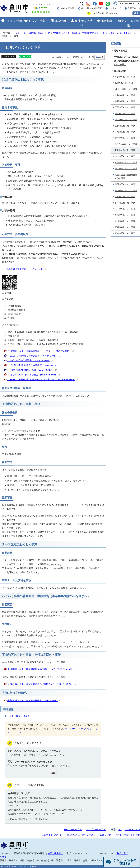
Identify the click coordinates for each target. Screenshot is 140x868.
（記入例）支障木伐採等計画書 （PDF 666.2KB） (33, 375)
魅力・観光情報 (130, 23)
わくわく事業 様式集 (18, 716)
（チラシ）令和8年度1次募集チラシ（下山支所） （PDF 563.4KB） (42, 380)
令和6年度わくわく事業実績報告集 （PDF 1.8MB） (34, 700)
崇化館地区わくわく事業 (126, 169)
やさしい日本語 (67, 8)
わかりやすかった (18, 755)
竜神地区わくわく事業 (125, 221)
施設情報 (60, 21)
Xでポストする (9, 57)
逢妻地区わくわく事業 (125, 77)
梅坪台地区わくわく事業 (126, 120)
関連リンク (105, 835)
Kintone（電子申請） (27, 269)
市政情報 (107, 21)
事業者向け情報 (84, 23)
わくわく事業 (123, 33)
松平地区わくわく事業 (125, 209)
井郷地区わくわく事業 (125, 101)
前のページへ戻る (73, 829)
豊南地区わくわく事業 (125, 215)
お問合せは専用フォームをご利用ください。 (30, 819)
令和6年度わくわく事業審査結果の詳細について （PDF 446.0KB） (42, 684)
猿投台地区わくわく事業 (126, 144)
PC (120, 829)
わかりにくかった (61, 755)
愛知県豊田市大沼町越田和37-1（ (45, 810)
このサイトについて (52, 835)
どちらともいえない (40, 755)
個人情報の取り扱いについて (81, 835)
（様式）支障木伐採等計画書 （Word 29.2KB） (32, 370)
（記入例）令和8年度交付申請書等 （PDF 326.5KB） (35, 365)
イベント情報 (37, 21)
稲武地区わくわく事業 (125, 114)
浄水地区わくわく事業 (125, 156)
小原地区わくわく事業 (125, 132)
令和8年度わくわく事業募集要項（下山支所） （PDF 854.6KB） (41, 351)
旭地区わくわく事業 (124, 83)
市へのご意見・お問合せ (128, 835)
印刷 (101, 57)
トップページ (19, 33)
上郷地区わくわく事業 (125, 126)
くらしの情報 (14, 21)
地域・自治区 (45, 33)
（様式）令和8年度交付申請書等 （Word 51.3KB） (34, 356)
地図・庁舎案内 (55, 853)
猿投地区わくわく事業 (125, 138)
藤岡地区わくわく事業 (125, 184)
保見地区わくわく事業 (125, 197)
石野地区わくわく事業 (125, 107)
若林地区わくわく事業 (125, 233)
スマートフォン (132, 829)
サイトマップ (115, 8)
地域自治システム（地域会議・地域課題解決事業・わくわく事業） (84, 33)
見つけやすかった (18, 766)
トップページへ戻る (96, 829)
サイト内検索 (98, 13)
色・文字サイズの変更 (91, 8)
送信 (53, 773)
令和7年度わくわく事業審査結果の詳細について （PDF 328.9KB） (42, 669)
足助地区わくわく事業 (125, 95)
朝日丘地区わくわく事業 (126, 89)
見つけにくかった (61, 766)
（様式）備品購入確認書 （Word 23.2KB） (30, 360)
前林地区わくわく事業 (125, 203)
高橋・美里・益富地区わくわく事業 (126, 177)
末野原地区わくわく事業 (126, 163)
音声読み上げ (134, 8)
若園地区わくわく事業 (125, 227)
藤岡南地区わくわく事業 (126, 191)
